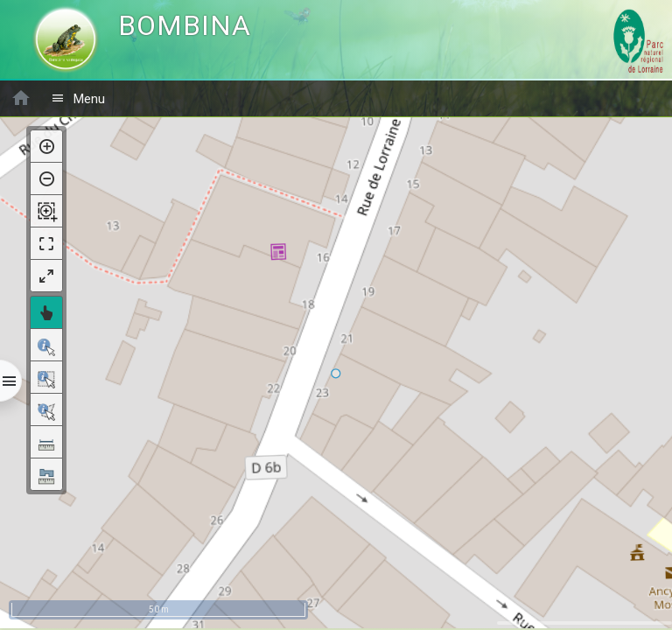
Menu (78, 98)
